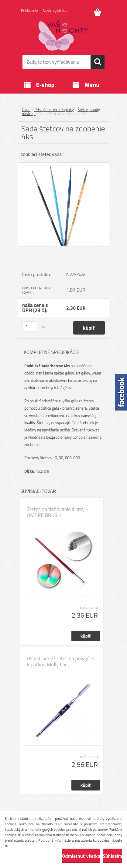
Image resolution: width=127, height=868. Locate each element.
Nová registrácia (55, 10)
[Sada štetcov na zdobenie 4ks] (63, 165)
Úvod (26, 110)
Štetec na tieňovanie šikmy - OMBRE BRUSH (57, 512)
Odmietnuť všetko (81, 856)
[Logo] (63, 35)
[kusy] (30, 327)
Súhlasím (112, 856)
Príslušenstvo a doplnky (54, 110)
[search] (98, 62)
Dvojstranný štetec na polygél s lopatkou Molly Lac (60, 662)
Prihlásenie (29, 10)
